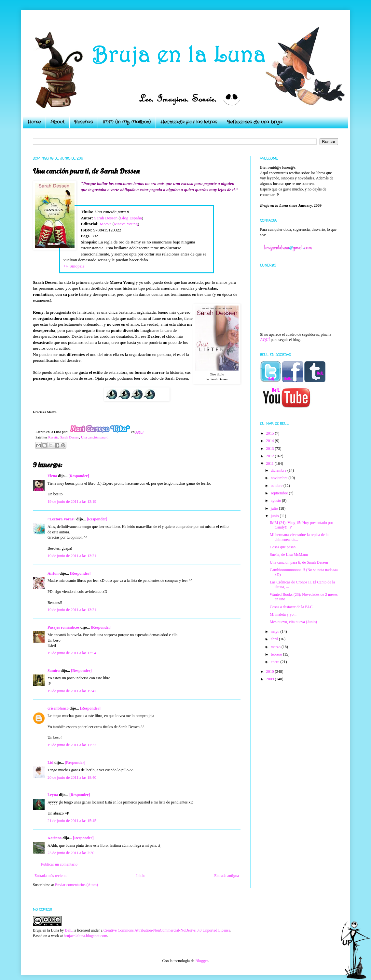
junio (275, 516)
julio (275, 508)
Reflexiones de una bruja (255, 122)
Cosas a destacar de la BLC (291, 607)
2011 (271, 464)
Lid (50, 763)
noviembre (280, 478)
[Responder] (79, 476)
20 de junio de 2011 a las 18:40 (72, 777)
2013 (271, 449)
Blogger (201, 961)
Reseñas (83, 122)
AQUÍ (265, 340)
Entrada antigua (227, 876)
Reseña (53, 437)
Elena (52, 476)
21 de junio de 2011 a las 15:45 (72, 821)
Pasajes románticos (63, 627)
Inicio (141, 876)
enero (276, 662)
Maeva (105, 224)
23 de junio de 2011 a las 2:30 (71, 853)
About (57, 122)
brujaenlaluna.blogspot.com (85, 936)
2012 (271, 456)
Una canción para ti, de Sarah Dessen (299, 562)
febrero (277, 654)
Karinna (55, 838)
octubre (277, 486)
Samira (54, 671)
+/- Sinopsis (74, 266)
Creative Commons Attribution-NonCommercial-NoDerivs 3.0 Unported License (167, 930)
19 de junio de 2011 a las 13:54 (72, 653)
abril (275, 639)
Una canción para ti (95, 437)
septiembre (280, 493)
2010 (271, 672)
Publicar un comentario (59, 864)
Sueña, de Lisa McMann (289, 555)
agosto (276, 501)
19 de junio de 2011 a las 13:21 (72, 556)
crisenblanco (58, 708)
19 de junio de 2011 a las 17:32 (72, 745)
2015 (271, 433)
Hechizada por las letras (189, 122)
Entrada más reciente (51, 876)
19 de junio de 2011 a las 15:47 (72, 691)
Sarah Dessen (106, 218)
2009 (271, 679)
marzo (276, 647)
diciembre (279, 470)
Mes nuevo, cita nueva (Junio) (293, 622)
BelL (69, 930)
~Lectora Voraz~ (61, 519)
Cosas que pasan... (284, 547)
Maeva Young (126, 224)
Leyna (53, 795)
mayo (276, 632)
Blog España (131, 218)
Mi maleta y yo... (283, 614)
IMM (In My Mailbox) (127, 122)
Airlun (53, 573)
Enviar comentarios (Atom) (76, 885)
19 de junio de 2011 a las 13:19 (72, 502)
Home (34, 122)
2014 (271, 441)
